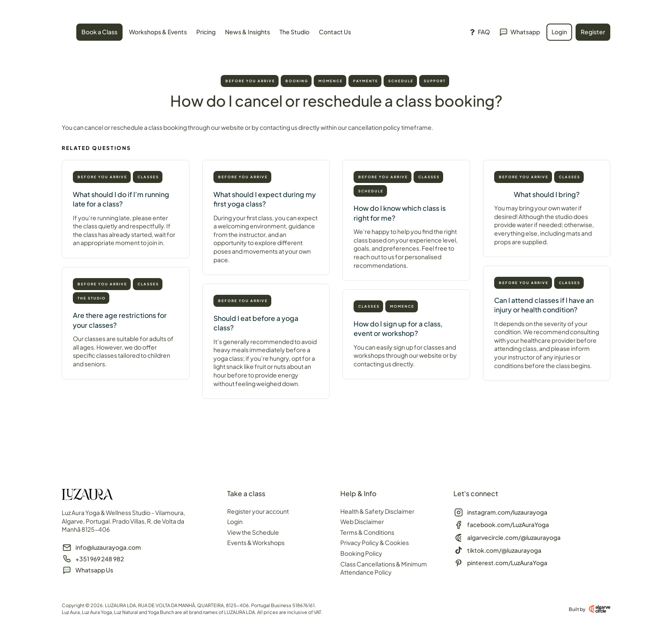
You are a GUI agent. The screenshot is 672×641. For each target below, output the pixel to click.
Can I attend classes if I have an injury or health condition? (544, 305)
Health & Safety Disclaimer (377, 511)
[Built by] (600, 609)
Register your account (258, 511)
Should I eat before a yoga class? (256, 323)
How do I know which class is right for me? (400, 213)
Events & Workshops (256, 542)
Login (235, 521)
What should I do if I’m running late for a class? (121, 199)
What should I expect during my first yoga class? (265, 199)
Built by (577, 609)
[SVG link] (62, 33)
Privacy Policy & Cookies (375, 542)
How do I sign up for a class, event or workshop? (398, 328)
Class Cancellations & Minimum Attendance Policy (384, 568)
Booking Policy (361, 553)
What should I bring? (547, 194)
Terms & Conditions (367, 532)
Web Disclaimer (362, 521)
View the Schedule (253, 532)
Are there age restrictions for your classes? (120, 320)
